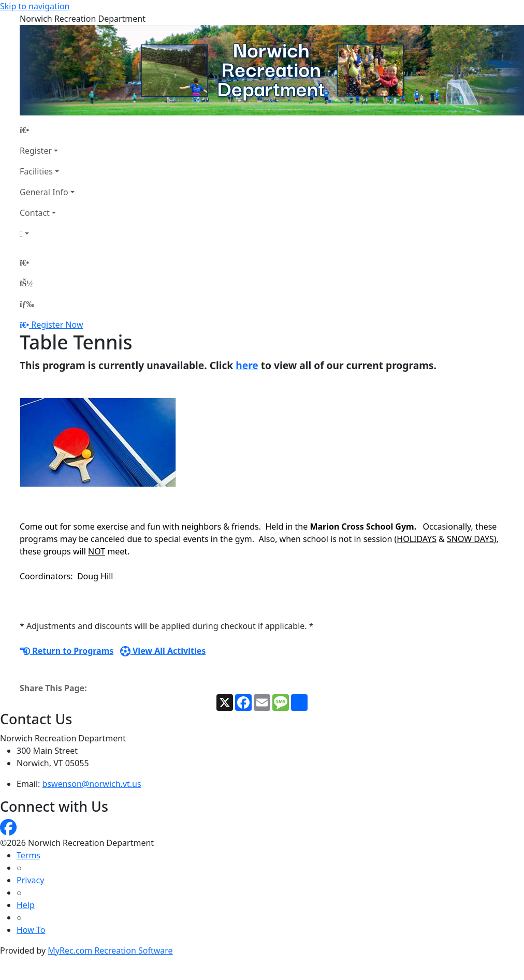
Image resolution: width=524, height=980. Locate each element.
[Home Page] (47, 130)
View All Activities (163, 651)
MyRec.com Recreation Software (110, 950)
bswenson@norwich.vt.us (92, 784)
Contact (35, 213)
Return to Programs (67, 651)
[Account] (47, 233)
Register (36, 151)
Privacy (30, 880)
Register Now (57, 325)
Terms (28, 855)
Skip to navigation (35, 6)
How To (31, 930)
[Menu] (27, 304)
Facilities (36, 171)
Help (26, 905)
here (247, 365)
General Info (44, 192)
